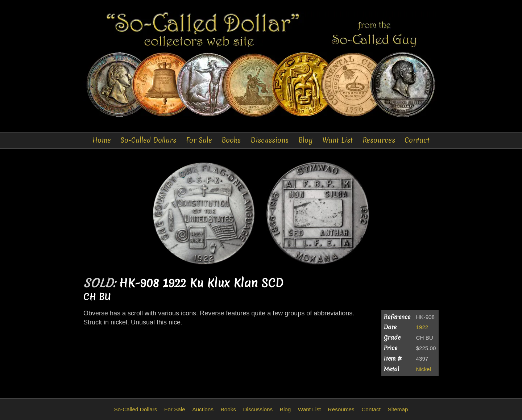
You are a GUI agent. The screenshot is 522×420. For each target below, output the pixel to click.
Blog (306, 140)
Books (231, 140)
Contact (417, 140)
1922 (422, 327)
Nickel (424, 369)
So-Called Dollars (148, 140)
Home (102, 140)
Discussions (270, 140)
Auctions (203, 409)
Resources (379, 140)
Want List (337, 140)
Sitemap (398, 409)
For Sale (199, 140)
